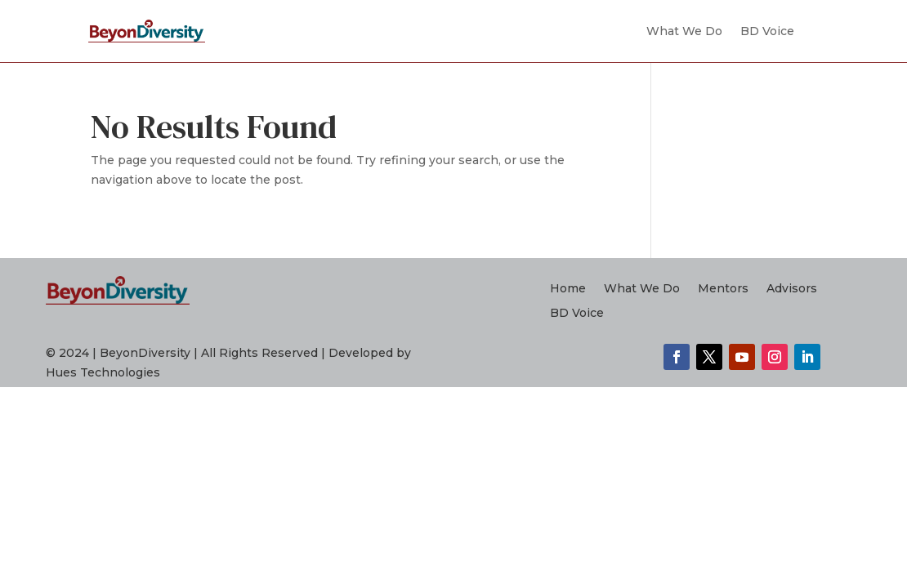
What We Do (684, 31)
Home (568, 289)
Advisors (792, 289)
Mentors (723, 289)
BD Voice (767, 31)
